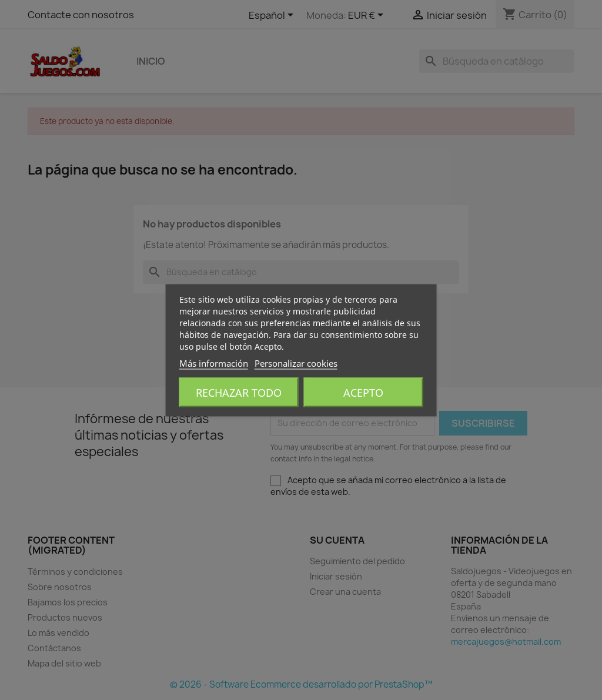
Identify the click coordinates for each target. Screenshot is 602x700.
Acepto (363, 392)
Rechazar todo (239, 392)
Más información (214, 363)
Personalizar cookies (296, 363)
